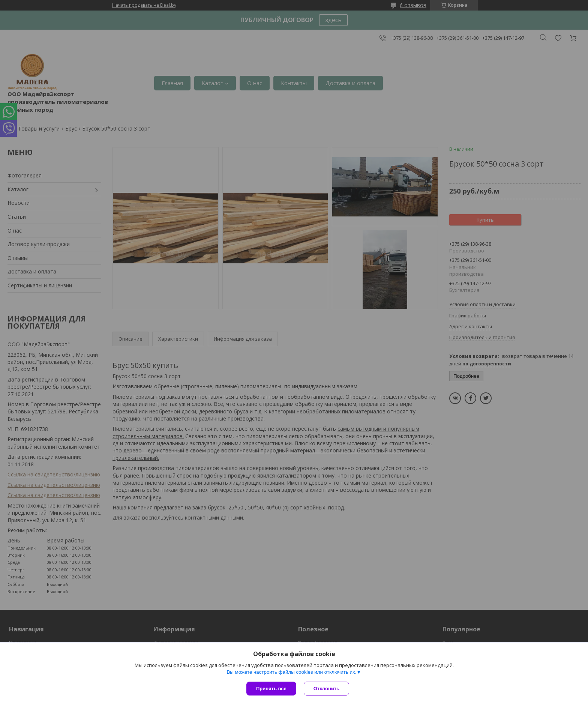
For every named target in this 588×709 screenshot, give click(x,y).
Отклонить (326, 689)
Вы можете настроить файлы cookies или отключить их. (291, 672)
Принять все (271, 689)
